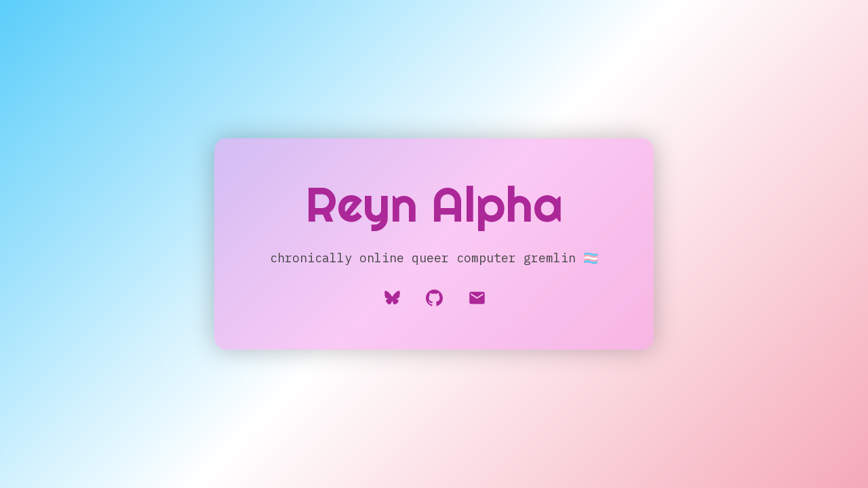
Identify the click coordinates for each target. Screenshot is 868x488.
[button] (477, 298)
